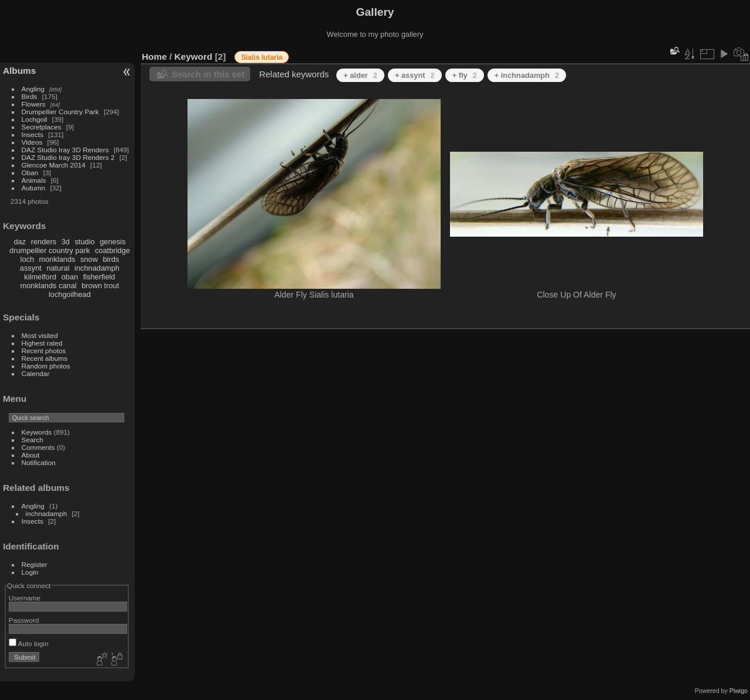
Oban (30, 173)
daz (20, 242)
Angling (33, 89)
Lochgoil (35, 119)
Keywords (37, 432)
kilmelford (40, 277)
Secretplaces (42, 127)
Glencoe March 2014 (54, 165)
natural (58, 268)
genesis (112, 242)
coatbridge (112, 250)
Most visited (40, 335)
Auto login (29, 643)
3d (66, 242)
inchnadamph (97, 268)
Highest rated (42, 343)
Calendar (36, 373)
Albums (19, 71)
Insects (33, 134)
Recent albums (45, 358)
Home (154, 57)
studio (84, 242)
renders (44, 242)
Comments (38, 447)
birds (111, 259)
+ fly (465, 75)
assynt (31, 268)
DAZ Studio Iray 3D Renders (65, 150)
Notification (39, 462)
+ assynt (415, 75)
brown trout (100, 286)
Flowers (34, 104)
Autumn (34, 188)
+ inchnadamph (527, 75)
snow (89, 259)
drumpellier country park (50, 250)
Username (25, 598)
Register (35, 564)
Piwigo (739, 691)
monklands (57, 259)
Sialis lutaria (262, 57)
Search (33, 440)
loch (27, 259)
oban (70, 277)
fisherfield (99, 277)
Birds (30, 96)
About (31, 455)
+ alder (360, 75)
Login (30, 572)
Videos (32, 142)
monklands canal (49, 286)
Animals (34, 180)
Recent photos (44, 351)
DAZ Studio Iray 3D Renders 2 (68, 157)
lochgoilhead (70, 294)
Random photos (46, 366)
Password (24, 620)
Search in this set (208, 74)
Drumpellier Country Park (60, 112)
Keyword (194, 57)
